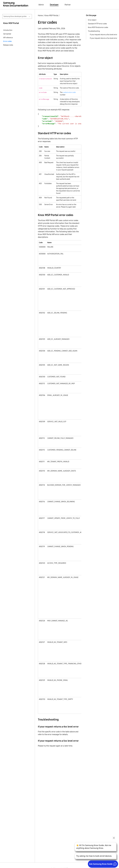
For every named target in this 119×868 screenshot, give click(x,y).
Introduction (8, 30)
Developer (54, 5)
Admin (41, 5)
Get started (7, 34)
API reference (8, 38)
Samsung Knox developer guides (15, 16)
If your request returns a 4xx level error (103, 35)
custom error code (69, 92)
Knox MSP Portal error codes (98, 27)
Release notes (8, 45)
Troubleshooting (94, 31)
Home (40, 15)
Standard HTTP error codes (97, 24)
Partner (68, 5)
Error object (92, 20)
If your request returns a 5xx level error (103, 38)
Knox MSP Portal (51, 15)
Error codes (7, 41)
